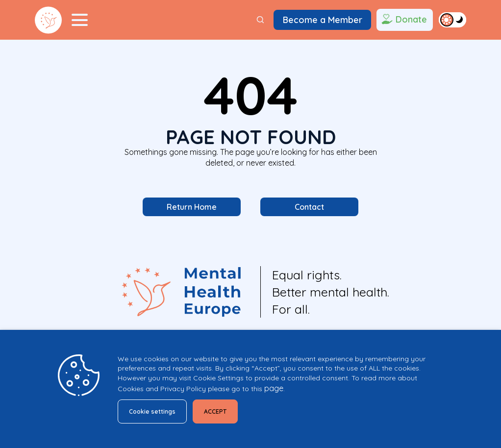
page (274, 386)
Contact (309, 208)
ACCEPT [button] (227, 410)
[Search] (260, 20)
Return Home (192, 208)
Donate (403, 20)
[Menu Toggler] (79, 20)
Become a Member (323, 20)
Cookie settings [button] (156, 410)
